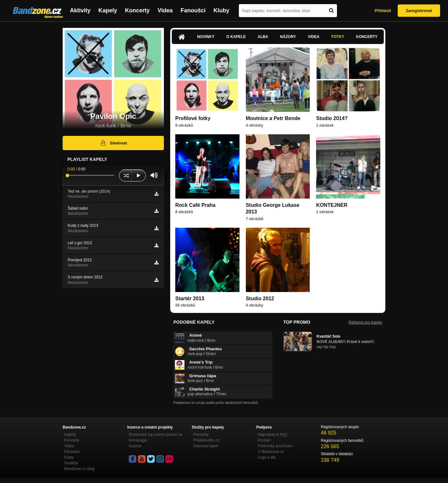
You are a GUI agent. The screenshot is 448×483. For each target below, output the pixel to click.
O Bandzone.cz (271, 452)
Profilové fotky (193, 118)
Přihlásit (383, 11)
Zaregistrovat (419, 11)
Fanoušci (193, 10)
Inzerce (135, 446)
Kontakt (264, 440)
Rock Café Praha (195, 205)
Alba (263, 37)
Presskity (201, 435)
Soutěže (71, 463)
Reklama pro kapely (365, 322)
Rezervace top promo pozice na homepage (156, 437)
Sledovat (113, 143)
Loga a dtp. (267, 457)
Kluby (221, 10)
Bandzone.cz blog (79, 469)
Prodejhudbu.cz (206, 440)
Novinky (206, 37)
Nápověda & (273, 435)
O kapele (236, 37)
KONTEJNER (332, 205)
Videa (165, 10)
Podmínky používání (275, 446)
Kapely (108, 10)
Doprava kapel (205, 446)
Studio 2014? (332, 118)
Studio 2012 (260, 299)
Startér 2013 (190, 299)
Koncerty (137, 10)
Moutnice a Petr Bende (273, 118)
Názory (288, 37)
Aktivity (80, 10)
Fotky (338, 37)
